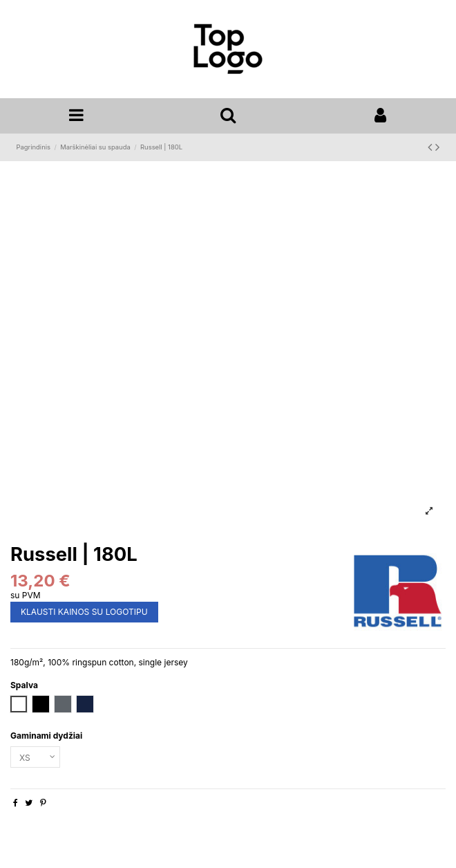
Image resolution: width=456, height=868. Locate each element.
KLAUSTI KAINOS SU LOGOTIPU (84, 612)
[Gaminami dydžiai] (35, 757)
